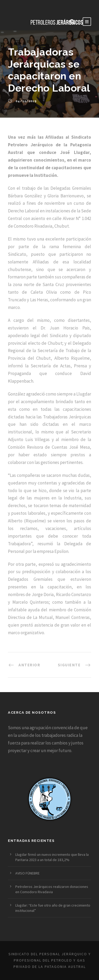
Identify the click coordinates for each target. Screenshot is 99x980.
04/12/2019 (26, 101)
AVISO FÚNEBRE (27, 873)
